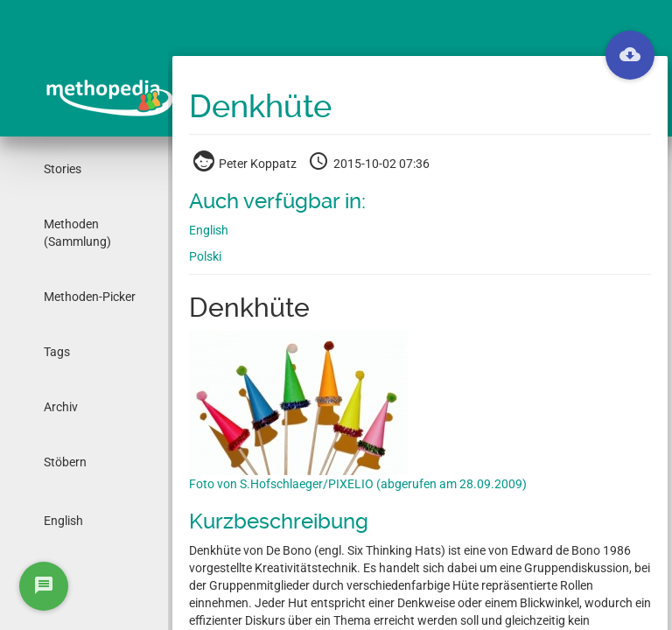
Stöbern (65, 462)
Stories (63, 169)
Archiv (61, 407)
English (63, 521)
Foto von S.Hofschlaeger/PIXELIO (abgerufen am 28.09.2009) (358, 484)
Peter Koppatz (246, 164)
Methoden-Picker (90, 297)
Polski (205, 256)
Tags (57, 352)
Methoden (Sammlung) (77, 233)
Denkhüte (260, 107)
